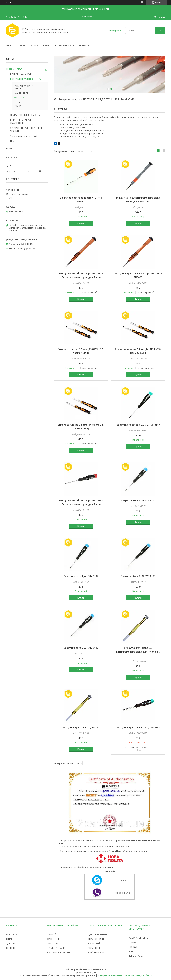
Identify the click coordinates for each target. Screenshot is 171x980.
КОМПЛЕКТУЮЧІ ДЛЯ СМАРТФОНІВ (21, 121)
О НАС (9, 939)
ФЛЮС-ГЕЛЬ (53, 939)
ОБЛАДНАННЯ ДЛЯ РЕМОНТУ (25, 115)
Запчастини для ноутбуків (24, 136)
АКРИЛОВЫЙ (95, 948)
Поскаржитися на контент (110, 975)
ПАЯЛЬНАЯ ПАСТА (56, 948)
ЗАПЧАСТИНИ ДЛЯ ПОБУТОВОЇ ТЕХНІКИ (26, 129)
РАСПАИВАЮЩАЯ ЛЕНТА (60, 952)
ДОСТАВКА (12, 943)
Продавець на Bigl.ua (85, 972)
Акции (9, 148)
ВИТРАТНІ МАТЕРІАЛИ (21, 74)
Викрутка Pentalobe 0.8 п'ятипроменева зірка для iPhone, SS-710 (138, 652)
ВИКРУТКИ (19, 97)
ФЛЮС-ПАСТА (54, 943)
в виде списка (163, 151)
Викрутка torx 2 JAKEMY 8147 (138, 500)
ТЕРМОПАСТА (136, 956)
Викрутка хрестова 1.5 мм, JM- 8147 (138, 727)
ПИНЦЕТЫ (19, 102)
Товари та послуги (69, 99)
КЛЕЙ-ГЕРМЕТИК (96, 952)
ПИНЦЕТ (133, 947)
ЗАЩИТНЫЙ (94, 943)
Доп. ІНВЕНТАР (21, 93)
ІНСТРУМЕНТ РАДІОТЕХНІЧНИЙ (101, 99)
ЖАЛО (132, 951)
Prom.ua (102, 969)
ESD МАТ (133, 942)
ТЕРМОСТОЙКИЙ (97, 939)
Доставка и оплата (64, 45)
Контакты (84, 45)
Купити (81, 223)
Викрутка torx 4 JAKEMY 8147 (138, 576)
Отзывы (21, 45)
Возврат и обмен (40, 45)
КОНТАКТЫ (12, 934)
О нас (9, 45)
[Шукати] (160, 30)
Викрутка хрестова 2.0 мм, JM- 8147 (138, 425)
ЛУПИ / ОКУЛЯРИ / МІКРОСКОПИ (23, 87)
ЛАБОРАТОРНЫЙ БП (139, 938)
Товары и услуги (15, 69)
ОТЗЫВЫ (10, 948)
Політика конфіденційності (139, 975)
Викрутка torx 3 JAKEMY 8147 (81, 576)
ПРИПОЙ (52, 934)
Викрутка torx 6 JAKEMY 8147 (81, 648)
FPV (12, 141)
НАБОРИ (18, 106)
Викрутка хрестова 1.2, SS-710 (81, 727)
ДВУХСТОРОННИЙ (97, 934)
